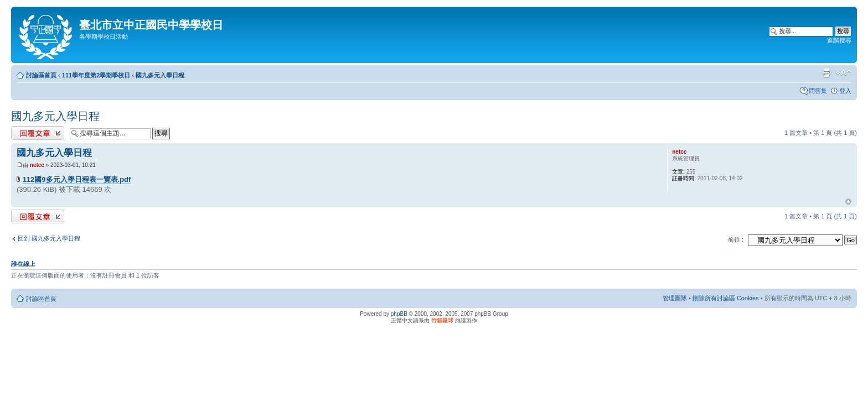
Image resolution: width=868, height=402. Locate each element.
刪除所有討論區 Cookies (726, 298)
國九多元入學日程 (160, 75)
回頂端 (848, 202)
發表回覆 (38, 133)
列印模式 (826, 73)
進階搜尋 (839, 40)
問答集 (818, 91)
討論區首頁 (41, 75)
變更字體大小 (843, 73)
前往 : (736, 239)
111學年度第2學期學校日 (96, 75)
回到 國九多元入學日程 (49, 238)
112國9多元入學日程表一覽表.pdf (77, 179)
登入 (845, 91)
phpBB (399, 314)
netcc (37, 165)
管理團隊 (675, 298)
